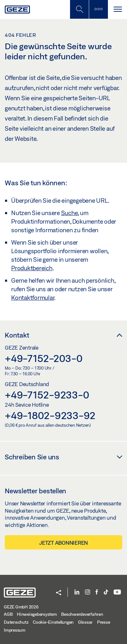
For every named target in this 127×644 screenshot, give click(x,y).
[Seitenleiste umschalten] (98, 9)
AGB (8, 614)
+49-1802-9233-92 (50, 415)
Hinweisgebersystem (37, 614)
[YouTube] (117, 592)
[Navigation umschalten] (117, 9)
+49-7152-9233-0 (47, 395)
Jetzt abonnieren (63, 543)
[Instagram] (88, 592)
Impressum (15, 630)
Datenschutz (16, 622)
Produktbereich (32, 268)
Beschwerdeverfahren (82, 614)
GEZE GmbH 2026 (21, 607)
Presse (104, 622)
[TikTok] (106, 592)
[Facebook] (97, 592)
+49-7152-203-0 (44, 358)
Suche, (70, 213)
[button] (59, 593)
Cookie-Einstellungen (53, 622)
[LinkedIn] (77, 592)
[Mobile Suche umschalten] (79, 9)
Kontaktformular (33, 298)
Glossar (85, 622)
